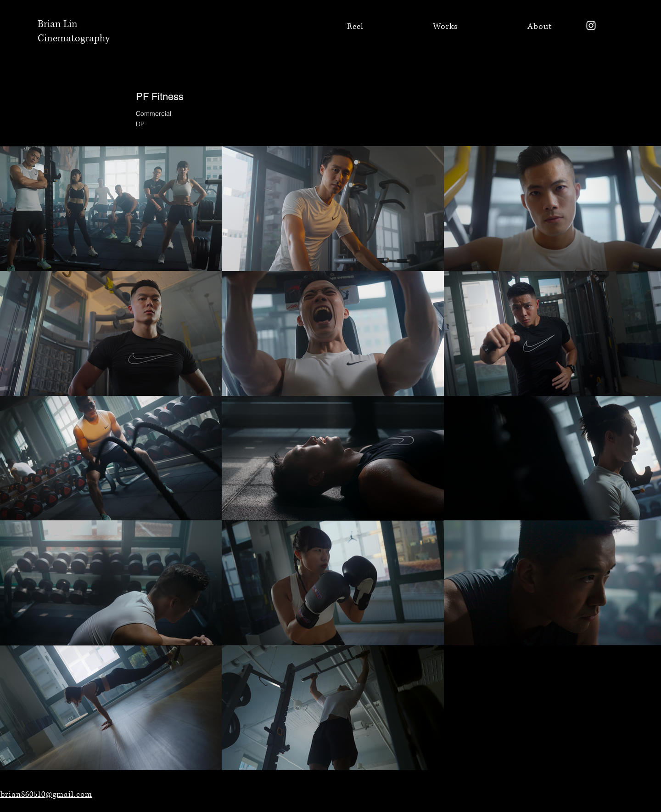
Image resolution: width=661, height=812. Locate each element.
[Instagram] (591, 25)
